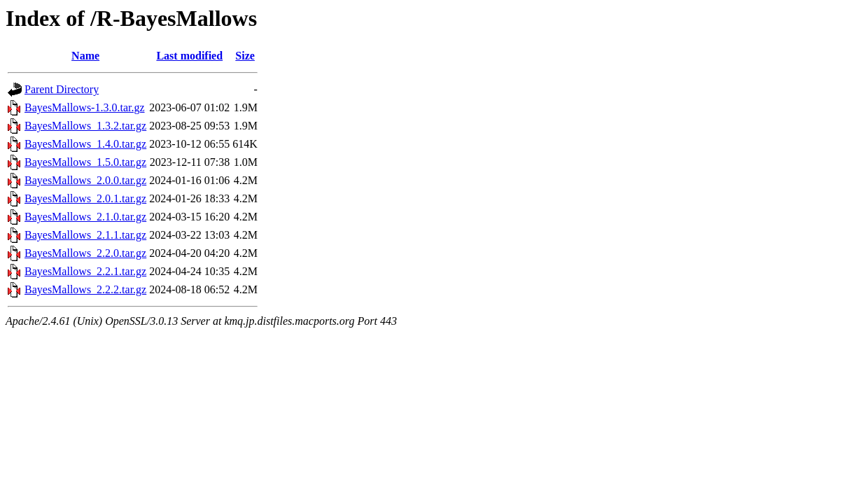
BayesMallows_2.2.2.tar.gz (85, 289)
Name (85, 56)
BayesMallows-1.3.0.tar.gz (85, 107)
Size (245, 56)
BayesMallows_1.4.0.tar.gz (85, 144)
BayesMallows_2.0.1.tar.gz (85, 198)
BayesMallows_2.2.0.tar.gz (85, 253)
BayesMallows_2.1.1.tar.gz (85, 235)
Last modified (189, 56)
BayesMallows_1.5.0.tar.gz (85, 162)
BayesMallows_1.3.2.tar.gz (85, 126)
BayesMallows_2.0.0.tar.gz (85, 180)
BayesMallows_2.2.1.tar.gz (85, 271)
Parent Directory (62, 89)
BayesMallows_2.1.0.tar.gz (85, 217)
